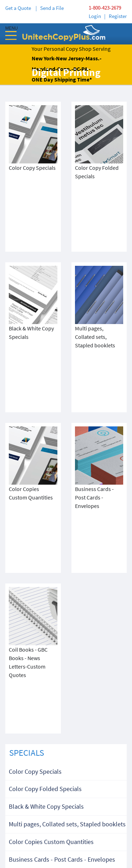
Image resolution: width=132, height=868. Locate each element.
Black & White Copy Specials (46, 603)
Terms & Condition (66, 813)
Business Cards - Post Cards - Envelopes (62, 656)
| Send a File (50, 8)
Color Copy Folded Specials (45, 585)
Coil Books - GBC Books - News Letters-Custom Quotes (61, 678)
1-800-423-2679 (105, 8)
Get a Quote (19, 8)
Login (95, 16)
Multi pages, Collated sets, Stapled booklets (67, 621)
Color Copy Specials (35, 568)
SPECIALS (27, 549)
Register (118, 16)
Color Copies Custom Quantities (51, 638)
